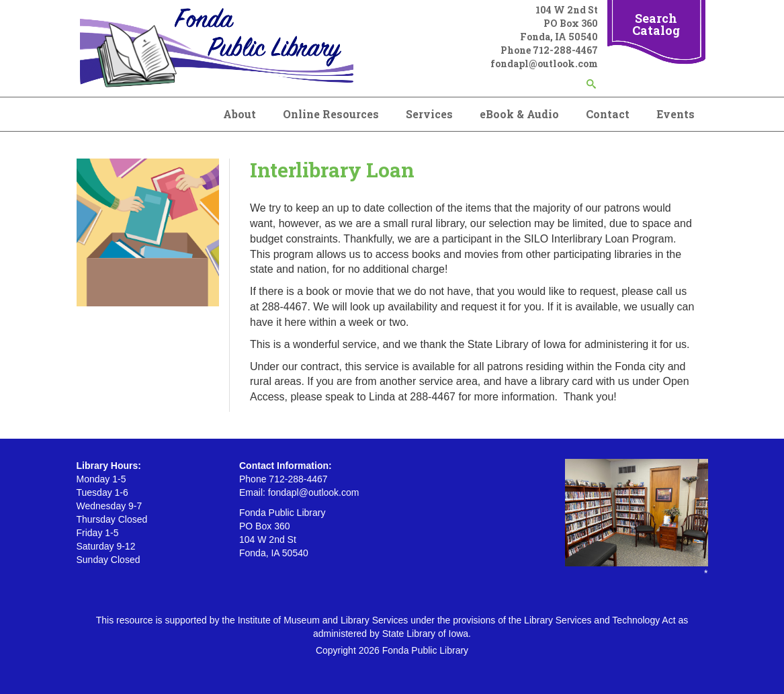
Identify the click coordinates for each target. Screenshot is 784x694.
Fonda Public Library (425, 650)
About (239, 114)
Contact (608, 114)
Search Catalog (656, 24)
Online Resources (331, 114)
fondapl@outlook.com (544, 63)
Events (676, 114)
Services (429, 114)
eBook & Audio (519, 114)
